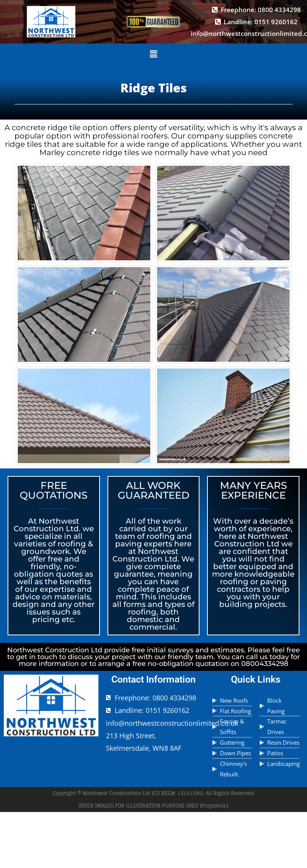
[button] (153, 54)
